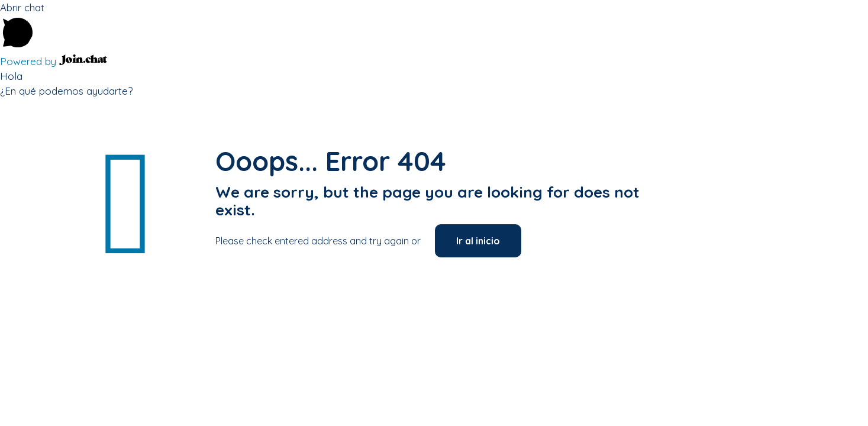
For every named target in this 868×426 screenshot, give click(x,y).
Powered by (54, 61)
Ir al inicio (478, 241)
